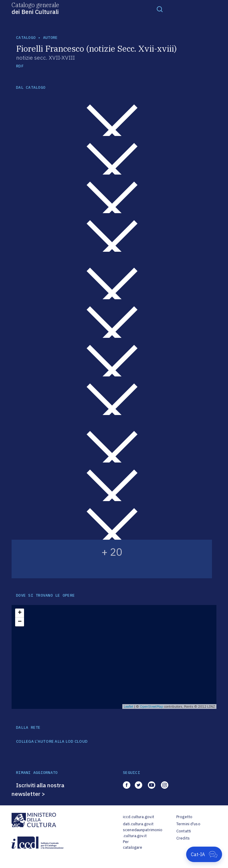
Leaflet (129, 707)
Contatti (184, 831)
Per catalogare (133, 845)
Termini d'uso (188, 824)
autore (50, 38)
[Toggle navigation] (160, 9)
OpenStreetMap (152, 707)
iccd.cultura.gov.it (138, 817)
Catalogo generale (35, 8)
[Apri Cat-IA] (204, 854)
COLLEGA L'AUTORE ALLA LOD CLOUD (52, 742)
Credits (183, 838)
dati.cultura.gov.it (138, 824)
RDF (20, 66)
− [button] (20, 622)
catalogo (26, 38)
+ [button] (20, 613)
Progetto (184, 817)
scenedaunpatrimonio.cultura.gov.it (143, 833)
